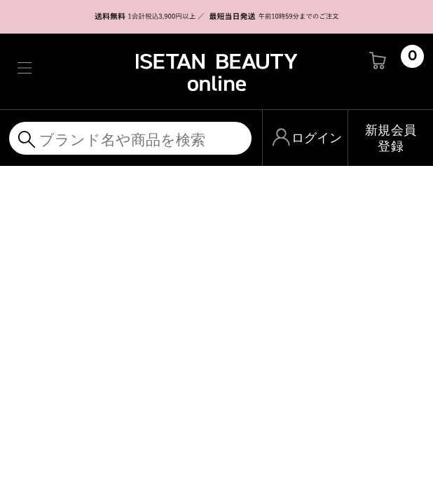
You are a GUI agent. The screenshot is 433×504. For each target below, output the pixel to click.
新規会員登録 (391, 138)
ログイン (317, 138)
